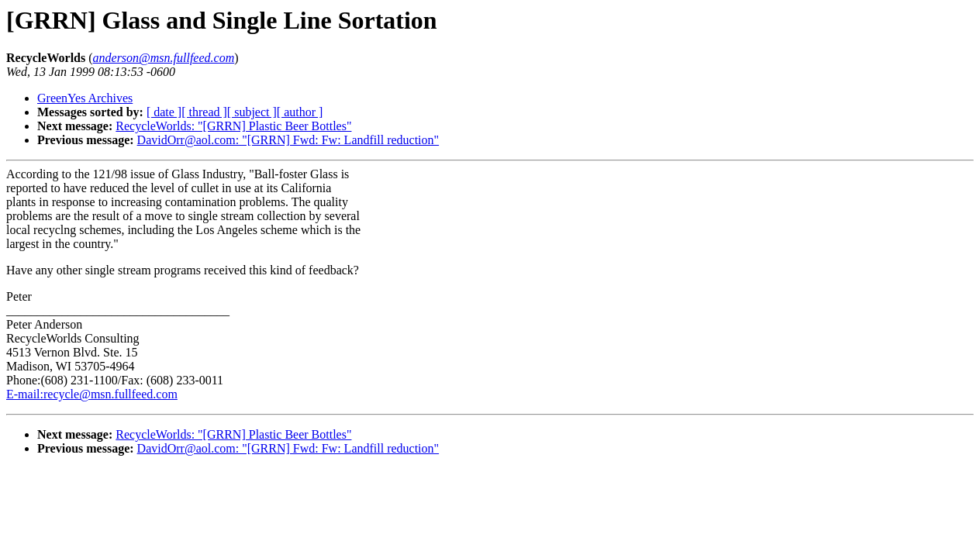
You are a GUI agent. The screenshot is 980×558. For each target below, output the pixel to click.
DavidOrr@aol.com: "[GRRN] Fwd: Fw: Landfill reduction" (288, 140)
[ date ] (164, 112)
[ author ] (300, 112)
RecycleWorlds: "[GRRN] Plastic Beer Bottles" (233, 126)
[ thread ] (204, 112)
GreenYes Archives (85, 98)
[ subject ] (252, 112)
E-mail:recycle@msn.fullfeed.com (92, 394)
